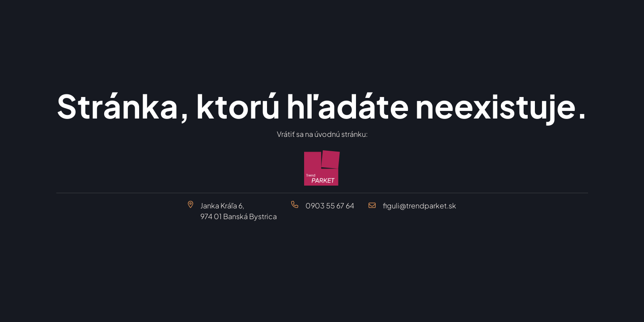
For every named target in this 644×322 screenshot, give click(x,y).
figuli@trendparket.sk (419, 205)
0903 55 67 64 (330, 205)
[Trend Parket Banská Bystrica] (322, 168)
